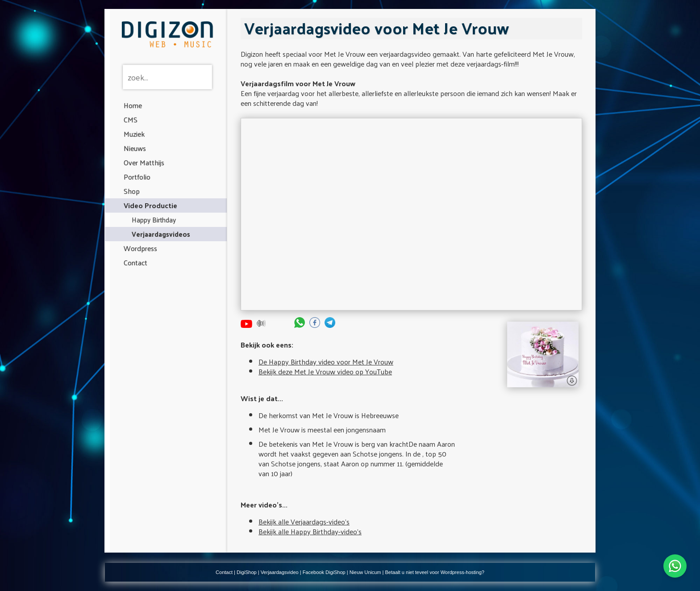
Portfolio (137, 177)
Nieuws (135, 148)
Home (133, 105)
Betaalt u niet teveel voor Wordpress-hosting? (435, 572)
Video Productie (150, 205)
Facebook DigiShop (324, 572)
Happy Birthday (154, 220)
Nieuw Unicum (365, 572)
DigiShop (247, 572)
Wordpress (140, 248)
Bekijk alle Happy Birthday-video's (310, 531)
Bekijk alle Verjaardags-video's (304, 522)
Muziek (134, 134)
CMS (131, 119)
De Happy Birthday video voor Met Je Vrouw (326, 362)
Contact (135, 262)
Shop (132, 191)
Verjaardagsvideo (280, 572)
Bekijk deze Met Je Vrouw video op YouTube (325, 371)
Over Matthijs (144, 162)
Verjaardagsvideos (161, 234)
